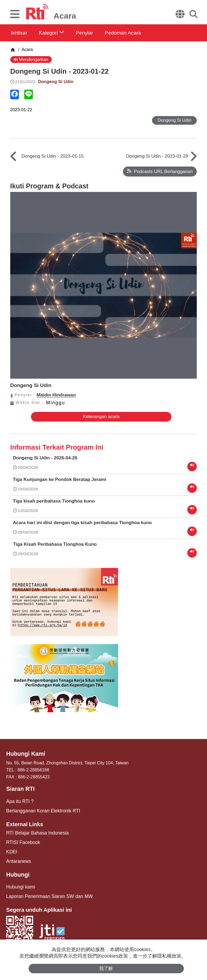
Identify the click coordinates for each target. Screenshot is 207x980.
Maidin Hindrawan (56, 396)
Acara (27, 50)
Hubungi (17, 871)
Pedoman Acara (132, 33)
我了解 (106, 968)
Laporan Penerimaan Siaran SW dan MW (46, 892)
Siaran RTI (20, 788)
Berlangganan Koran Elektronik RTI (40, 809)
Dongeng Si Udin (56, 82)
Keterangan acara (100, 417)
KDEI (11, 849)
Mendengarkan (32, 60)
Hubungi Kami (25, 754)
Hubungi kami (19, 882)
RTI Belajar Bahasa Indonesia (35, 831)
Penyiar (91, 33)
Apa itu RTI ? (19, 800)
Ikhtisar (19, 33)
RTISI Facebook (22, 840)
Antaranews (18, 858)
